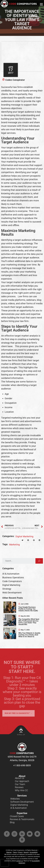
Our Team (20, 784)
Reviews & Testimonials (22, 819)
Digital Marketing (24, 536)
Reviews (19, 787)
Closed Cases (17, 816)
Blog (12, 822)
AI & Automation (19, 808)
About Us (20, 778)
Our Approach (22, 781)
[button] (23, 540)
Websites (15, 799)
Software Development (22, 802)
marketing (14, 545)
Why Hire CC (21, 790)
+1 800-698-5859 (22, 765)
